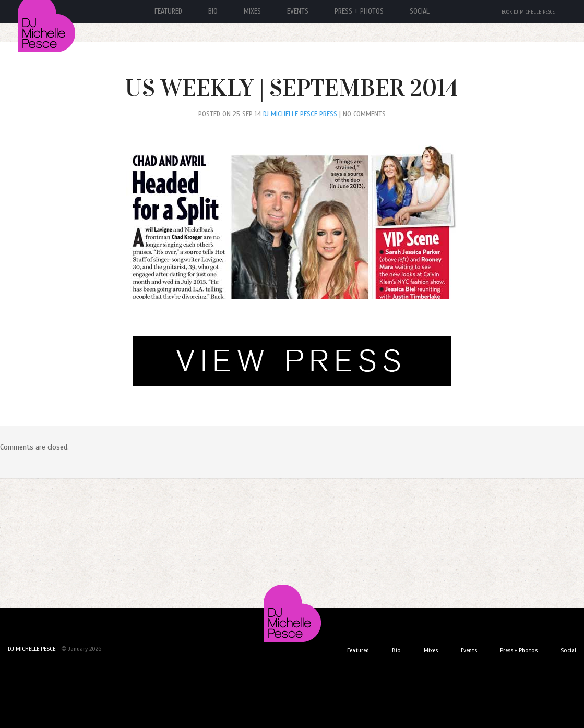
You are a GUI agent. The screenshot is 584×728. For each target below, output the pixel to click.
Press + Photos (359, 11)
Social (420, 11)
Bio (213, 11)
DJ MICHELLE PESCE (32, 649)
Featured (358, 650)
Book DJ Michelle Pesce (528, 12)
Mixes (252, 11)
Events (298, 11)
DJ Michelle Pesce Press (300, 114)
